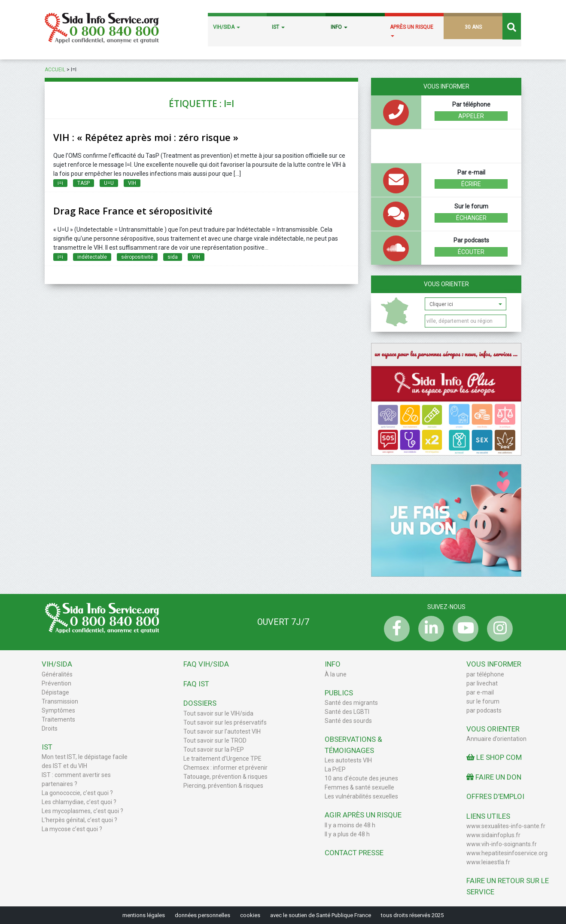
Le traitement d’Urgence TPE (222, 759)
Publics (339, 693)
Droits (50, 728)
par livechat (482, 683)
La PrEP (335, 769)
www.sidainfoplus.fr (493, 835)
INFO (339, 27)
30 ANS (473, 27)
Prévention (56, 683)
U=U (109, 183)
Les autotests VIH (348, 760)
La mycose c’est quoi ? (72, 829)
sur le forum (483, 701)
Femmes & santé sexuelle (359, 787)
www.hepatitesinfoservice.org (507, 853)
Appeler (471, 116)
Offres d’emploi (495, 796)
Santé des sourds (348, 721)
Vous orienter (446, 284)
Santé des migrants (351, 703)
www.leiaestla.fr (488, 862)
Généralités (57, 674)
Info (333, 664)
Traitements (58, 719)
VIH (132, 183)
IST (278, 27)
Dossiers (200, 703)
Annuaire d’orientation (496, 739)
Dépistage (55, 692)
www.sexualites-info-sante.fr (506, 826)
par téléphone (485, 674)
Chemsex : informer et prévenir (225, 768)
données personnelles (202, 915)
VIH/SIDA (227, 27)
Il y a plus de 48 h (347, 834)
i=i (60, 183)
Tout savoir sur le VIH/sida (218, 713)
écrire (471, 184)
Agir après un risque (363, 815)
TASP (84, 183)
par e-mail (480, 692)
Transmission (60, 701)
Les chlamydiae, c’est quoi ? (79, 802)
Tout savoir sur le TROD (215, 740)
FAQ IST (196, 684)
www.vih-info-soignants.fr (502, 844)
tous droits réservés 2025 (412, 915)
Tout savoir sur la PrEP (214, 750)
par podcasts (484, 710)
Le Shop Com (494, 757)
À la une (336, 674)
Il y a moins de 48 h (350, 825)
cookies (250, 915)
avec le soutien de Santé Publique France (321, 915)
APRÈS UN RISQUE (412, 31)
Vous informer (494, 664)
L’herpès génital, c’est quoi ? (79, 820)
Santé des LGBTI (347, 712)
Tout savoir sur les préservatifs (225, 722)
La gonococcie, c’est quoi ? (77, 793)
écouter (471, 252)
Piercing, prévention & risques (223, 786)
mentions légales (144, 915)
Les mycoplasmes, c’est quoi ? (82, 811)
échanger (471, 218)
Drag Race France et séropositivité (133, 211)
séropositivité (137, 257)
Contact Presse (354, 853)
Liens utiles (488, 816)
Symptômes (58, 710)
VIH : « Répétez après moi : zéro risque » (146, 137)
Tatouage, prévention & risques (225, 777)
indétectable (92, 257)
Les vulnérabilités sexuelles (361, 796)
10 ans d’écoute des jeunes (361, 778)
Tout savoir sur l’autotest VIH (222, 731)
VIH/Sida (57, 664)
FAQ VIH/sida (206, 664)
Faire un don (494, 777)
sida (173, 257)
